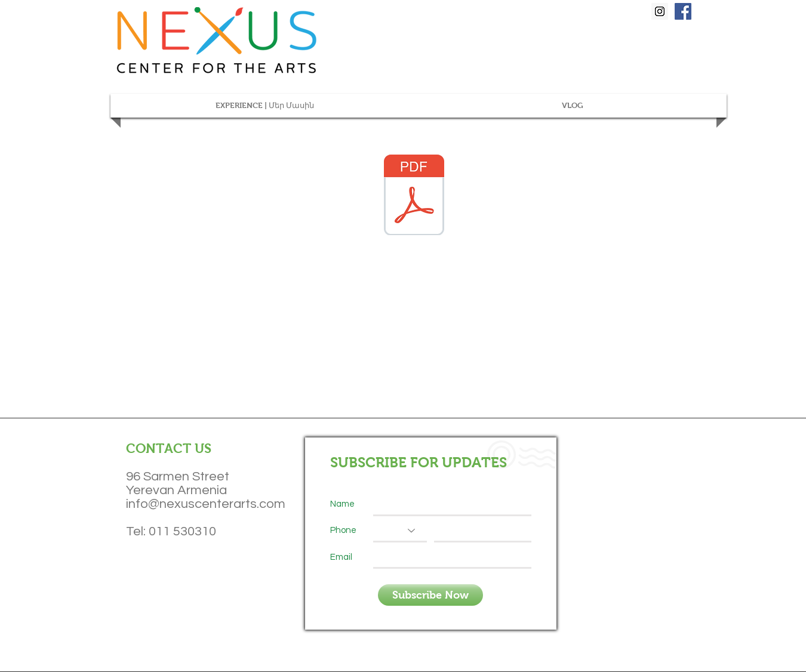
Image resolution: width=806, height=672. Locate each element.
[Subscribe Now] (430, 595)
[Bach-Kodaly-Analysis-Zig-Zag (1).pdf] (414, 196)
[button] (264, 106)
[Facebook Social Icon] (683, 11)
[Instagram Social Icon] (660, 11)
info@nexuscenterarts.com (206, 504)
